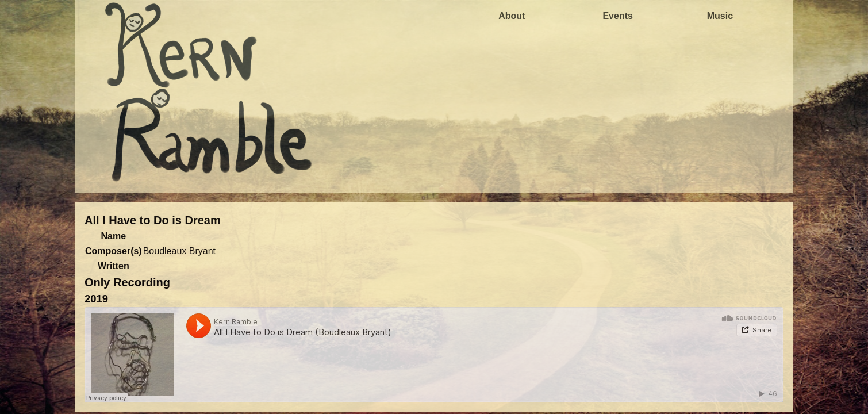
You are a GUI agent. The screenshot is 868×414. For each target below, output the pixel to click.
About (512, 16)
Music (720, 16)
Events (617, 16)
